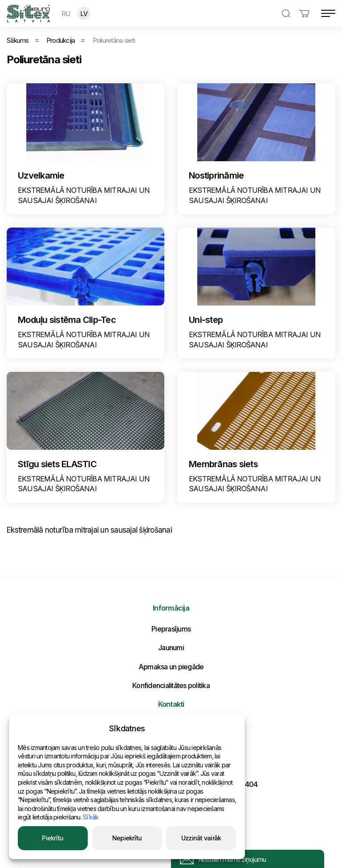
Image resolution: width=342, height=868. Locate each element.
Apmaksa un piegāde (171, 667)
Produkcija (61, 40)
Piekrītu (53, 838)
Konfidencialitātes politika (171, 685)
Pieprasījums (171, 629)
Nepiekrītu (127, 838)
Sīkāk (91, 817)
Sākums (18, 40)
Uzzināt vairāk (201, 838)
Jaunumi (171, 648)
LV (84, 14)
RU (66, 14)
